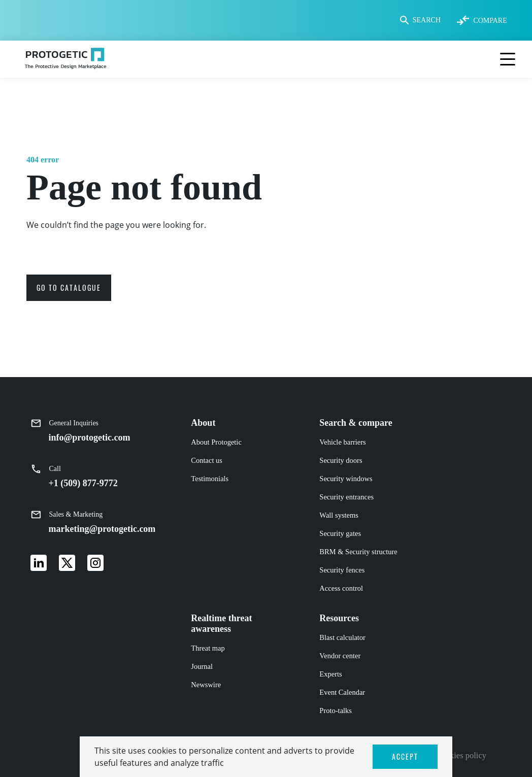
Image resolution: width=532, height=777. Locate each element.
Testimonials (210, 479)
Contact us (207, 460)
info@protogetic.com (90, 437)
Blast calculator (342, 637)
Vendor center (340, 656)
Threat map (208, 648)
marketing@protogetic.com (102, 529)
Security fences (342, 570)
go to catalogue (69, 288)
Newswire (206, 685)
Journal (202, 666)
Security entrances (346, 497)
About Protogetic (216, 442)
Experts (330, 674)
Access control (341, 588)
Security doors (341, 460)
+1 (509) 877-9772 (83, 483)
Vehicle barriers (342, 442)
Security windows (346, 479)
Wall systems (339, 515)
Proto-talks (336, 711)
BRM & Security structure (358, 552)
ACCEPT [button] (405, 756)
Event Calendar (342, 692)
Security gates (340, 533)
